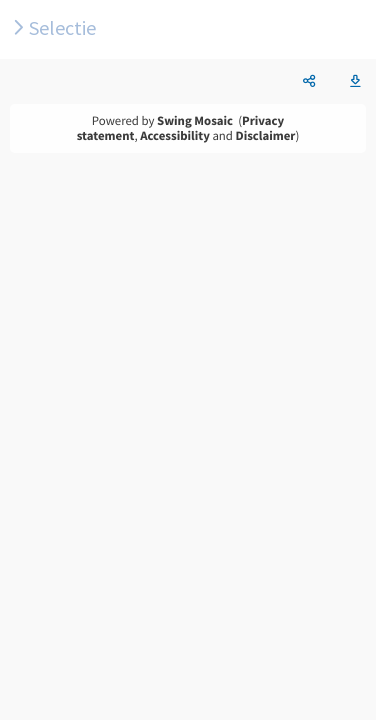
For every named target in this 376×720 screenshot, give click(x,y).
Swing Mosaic (195, 121)
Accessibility (175, 136)
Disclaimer (266, 136)
